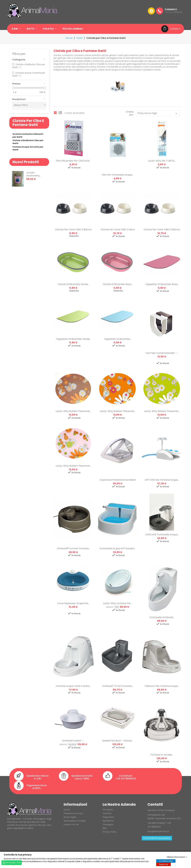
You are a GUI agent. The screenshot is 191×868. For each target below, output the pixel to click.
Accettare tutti (166, 861)
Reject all (163, 864)
